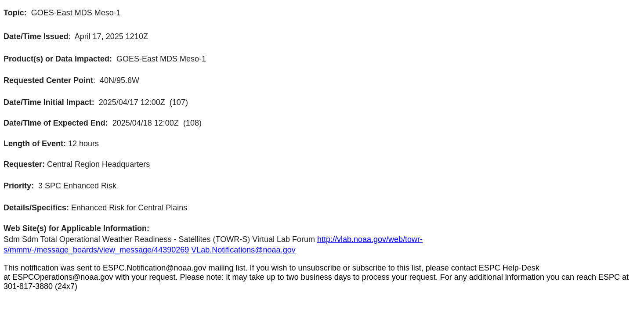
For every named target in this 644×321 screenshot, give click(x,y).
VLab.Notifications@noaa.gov (243, 250)
